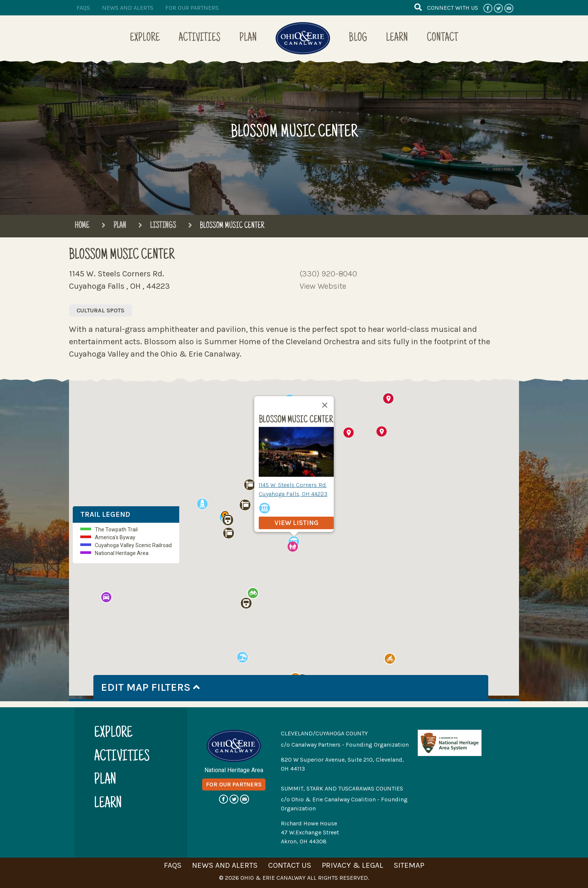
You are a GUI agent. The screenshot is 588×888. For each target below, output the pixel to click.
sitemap (409, 864)
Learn (397, 38)
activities (122, 756)
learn (108, 803)
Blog (358, 38)
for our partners (192, 8)
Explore (145, 38)
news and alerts (128, 8)
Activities (199, 38)
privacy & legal (352, 864)
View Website (323, 286)
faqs (83, 8)
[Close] (325, 407)
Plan (248, 38)
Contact (442, 38)
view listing (296, 525)
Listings (157, 226)
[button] (349, 432)
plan (105, 780)
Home (82, 226)
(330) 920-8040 (328, 274)
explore (113, 733)
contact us (290, 864)
